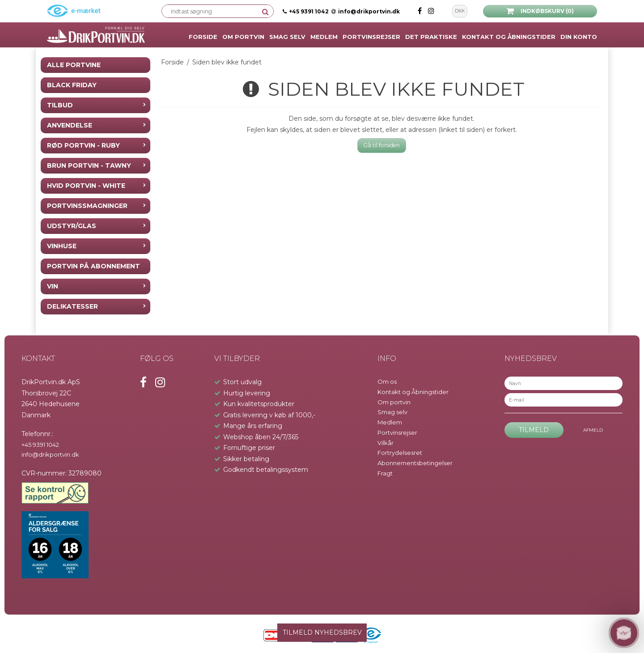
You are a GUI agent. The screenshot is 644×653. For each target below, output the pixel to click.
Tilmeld (534, 430)
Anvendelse (70, 125)
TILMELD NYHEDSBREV (322, 632)
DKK (460, 11)
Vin (53, 286)
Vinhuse (62, 246)
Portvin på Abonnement (93, 266)
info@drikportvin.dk (366, 11)
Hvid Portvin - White (86, 186)
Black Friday (72, 85)
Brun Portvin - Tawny (89, 165)
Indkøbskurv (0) (540, 11)
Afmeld (593, 430)
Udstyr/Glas (72, 226)
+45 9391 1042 (309, 11)
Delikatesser (72, 306)
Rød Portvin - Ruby (83, 145)
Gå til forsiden (381, 145)
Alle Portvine (74, 65)
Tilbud (60, 105)
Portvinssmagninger (87, 206)
